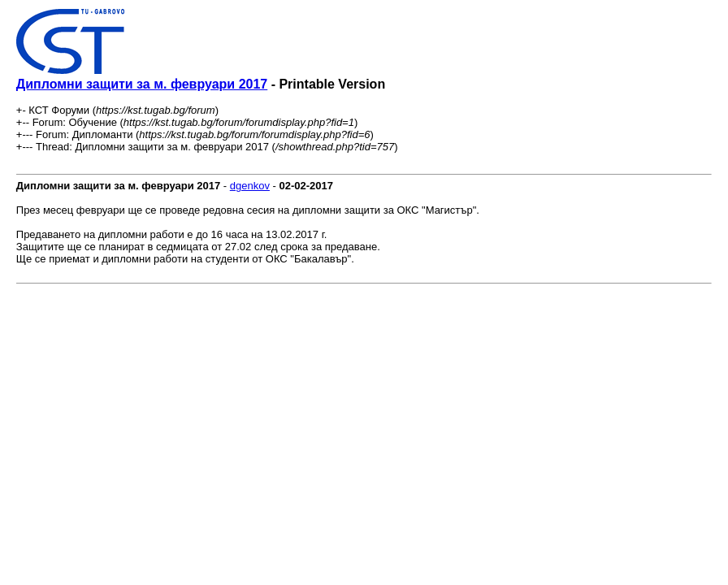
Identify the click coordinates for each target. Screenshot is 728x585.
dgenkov (250, 186)
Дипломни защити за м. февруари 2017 (142, 84)
